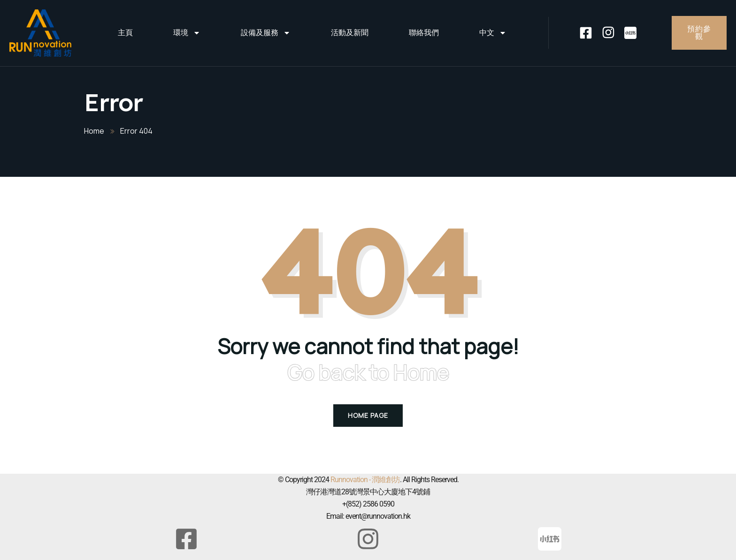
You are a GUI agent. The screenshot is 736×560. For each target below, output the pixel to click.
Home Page (368, 415)
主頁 (125, 33)
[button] (19, 541)
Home (94, 131)
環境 (187, 33)
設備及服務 (266, 33)
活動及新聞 (350, 33)
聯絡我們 (424, 33)
